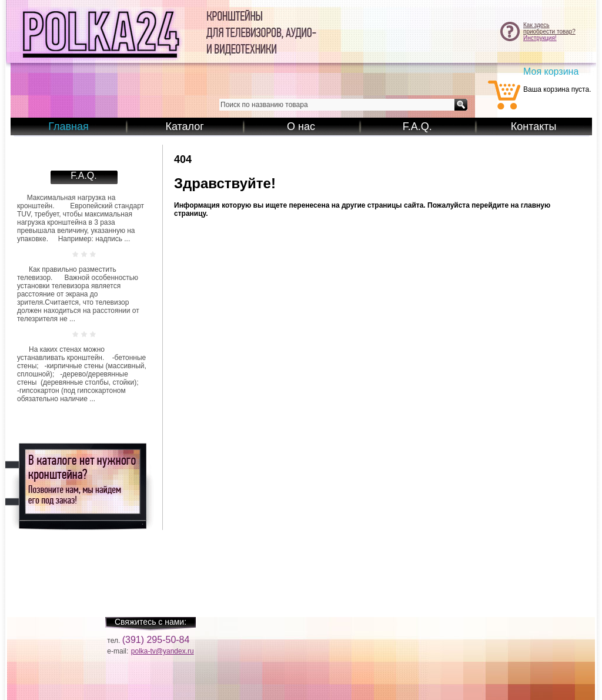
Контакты (534, 126)
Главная (68, 126)
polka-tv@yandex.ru (163, 651)
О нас (301, 126)
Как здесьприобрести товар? (549, 28)
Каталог (184, 126)
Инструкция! (540, 38)
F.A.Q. (417, 126)
